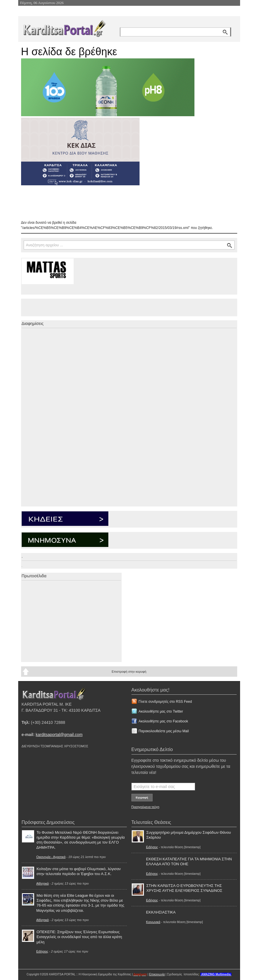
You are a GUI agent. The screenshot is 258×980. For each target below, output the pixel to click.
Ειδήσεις (42, 951)
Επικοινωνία (157, 974)
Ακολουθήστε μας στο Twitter (161, 711)
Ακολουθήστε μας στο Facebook (163, 721)
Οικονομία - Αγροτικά (51, 857)
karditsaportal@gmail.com (59, 735)
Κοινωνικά (153, 922)
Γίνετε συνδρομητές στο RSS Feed (165, 702)
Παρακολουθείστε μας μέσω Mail (164, 731)
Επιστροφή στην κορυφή (129, 672)
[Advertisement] (124, 203)
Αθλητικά (43, 883)
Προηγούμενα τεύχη (145, 807)
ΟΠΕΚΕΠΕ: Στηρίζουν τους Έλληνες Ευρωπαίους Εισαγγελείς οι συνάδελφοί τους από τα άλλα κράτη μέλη (79, 937)
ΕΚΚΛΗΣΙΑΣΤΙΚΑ (161, 912)
